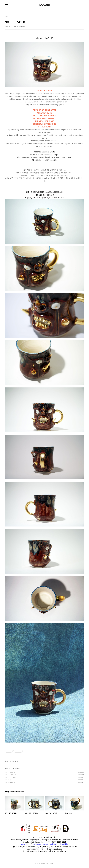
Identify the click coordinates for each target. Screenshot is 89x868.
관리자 (52, 864)
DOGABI (45, 5)
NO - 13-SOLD (9, 772)
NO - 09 (7, 780)
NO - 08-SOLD (9, 782)
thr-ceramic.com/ (40, 844)
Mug (6, 768)
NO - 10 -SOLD (9, 777)
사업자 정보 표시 (11, 761)
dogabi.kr (64, 844)
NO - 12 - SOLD (9, 775)
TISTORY (45, 864)
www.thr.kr (25, 844)
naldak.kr (54, 844)
